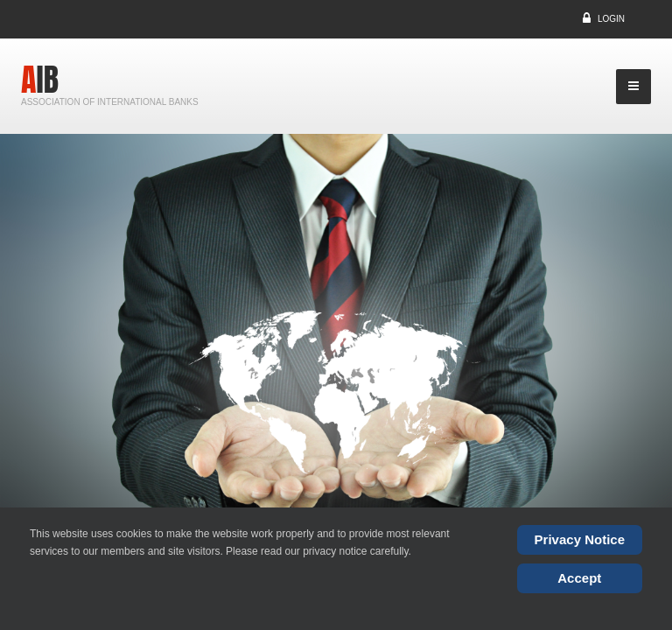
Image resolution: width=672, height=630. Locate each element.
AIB (40, 80)
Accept (579, 578)
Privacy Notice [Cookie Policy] (580, 539)
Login (611, 19)
